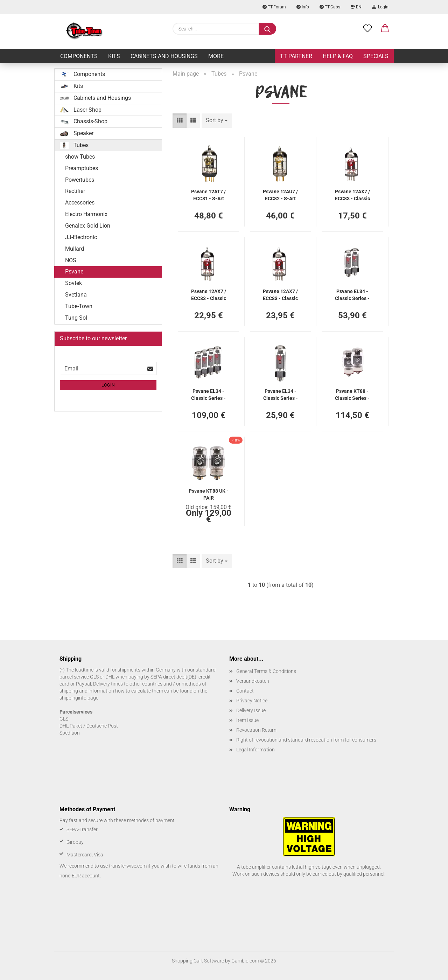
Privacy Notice (252, 701)
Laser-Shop (81, 110)
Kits (114, 56)
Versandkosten (253, 681)
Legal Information (255, 750)
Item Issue (247, 720)
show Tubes (80, 157)
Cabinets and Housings (164, 56)
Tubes (74, 145)
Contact (245, 691)
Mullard (75, 249)
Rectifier (75, 191)
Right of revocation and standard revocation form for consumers (306, 740)
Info (303, 7)
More (216, 56)
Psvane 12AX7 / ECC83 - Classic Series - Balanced (208, 294)
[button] (385, 29)
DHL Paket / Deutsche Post (89, 726)
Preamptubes (82, 168)
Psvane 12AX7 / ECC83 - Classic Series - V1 (280, 294)
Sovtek (73, 283)
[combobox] (217, 121)
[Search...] (267, 29)
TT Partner (296, 56)
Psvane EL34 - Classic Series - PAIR (352, 294)
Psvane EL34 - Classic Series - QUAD (208, 394)
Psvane (74, 272)
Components (79, 56)
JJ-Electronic (81, 237)
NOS (71, 260)
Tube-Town (79, 306)
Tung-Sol (76, 318)
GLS (64, 719)
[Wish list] (367, 29)
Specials (376, 56)
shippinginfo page (79, 698)
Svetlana (76, 295)
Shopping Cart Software (198, 961)
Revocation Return (256, 730)
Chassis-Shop (84, 121)
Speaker (77, 133)
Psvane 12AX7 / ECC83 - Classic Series (352, 194)
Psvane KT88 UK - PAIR (209, 494)
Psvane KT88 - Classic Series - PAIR (352, 394)
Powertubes (80, 180)
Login (380, 7)
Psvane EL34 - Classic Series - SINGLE (281, 394)
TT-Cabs (330, 7)
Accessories (80, 203)
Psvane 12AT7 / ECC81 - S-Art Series (208, 194)
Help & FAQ (338, 56)
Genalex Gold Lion (88, 226)
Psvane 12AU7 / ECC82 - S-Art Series (280, 194)
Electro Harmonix (86, 214)
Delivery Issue (251, 710)
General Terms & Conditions (266, 671)
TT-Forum (274, 7)
